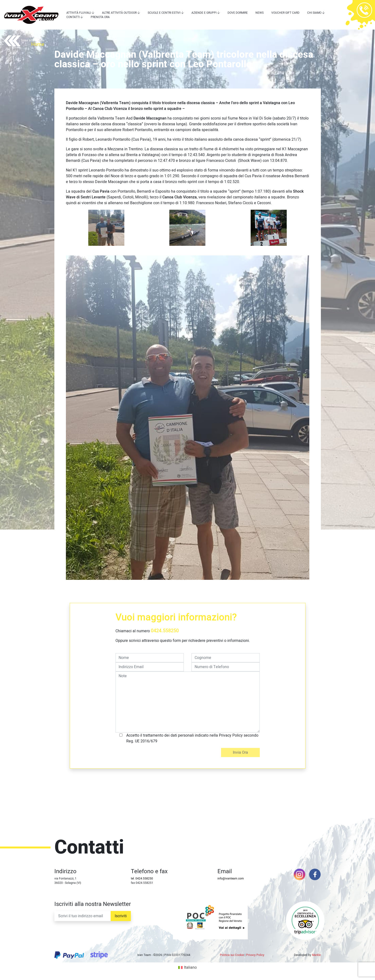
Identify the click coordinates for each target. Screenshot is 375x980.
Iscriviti (121, 916)
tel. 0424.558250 (142, 879)
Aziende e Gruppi (204, 13)
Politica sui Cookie (232, 955)
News (260, 13)
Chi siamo (314, 13)
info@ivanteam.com (231, 879)
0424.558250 (165, 631)
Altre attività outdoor (119, 13)
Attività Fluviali (79, 13)
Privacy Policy (255, 955)
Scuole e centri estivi (164, 13)
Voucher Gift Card (285, 13)
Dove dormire (238, 13)
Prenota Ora (100, 17)
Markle (316, 955)
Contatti (73, 17)
